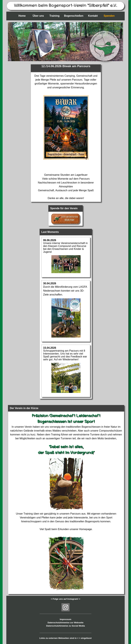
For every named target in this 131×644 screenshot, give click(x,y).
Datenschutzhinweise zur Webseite (65, 623)
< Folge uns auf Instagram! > (65, 599)
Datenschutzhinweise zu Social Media (65, 626)
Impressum (65, 619)
